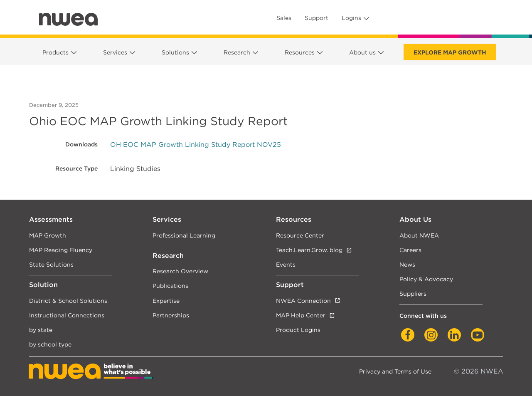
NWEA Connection (303, 301)
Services (115, 52)
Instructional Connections (67, 315)
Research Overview (180, 271)
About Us (415, 219)
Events (286, 264)
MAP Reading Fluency (61, 250)
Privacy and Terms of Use (395, 371)
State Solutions (51, 264)
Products (55, 52)
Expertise (166, 301)
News (407, 264)
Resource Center (300, 235)
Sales (284, 18)
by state (41, 330)
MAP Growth (48, 235)
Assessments (51, 219)
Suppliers (413, 293)
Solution (43, 285)
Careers (410, 250)
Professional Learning (184, 235)
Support (316, 18)
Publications (170, 286)
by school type (50, 344)
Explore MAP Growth (450, 52)
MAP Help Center (301, 315)
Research (237, 52)
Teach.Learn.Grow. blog (309, 250)
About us (362, 52)
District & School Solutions (68, 301)
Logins (351, 18)
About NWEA (419, 235)
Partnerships (171, 315)
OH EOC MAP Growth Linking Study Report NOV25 (196, 145)
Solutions (175, 52)
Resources (300, 52)
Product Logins (298, 330)
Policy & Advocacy (426, 279)
